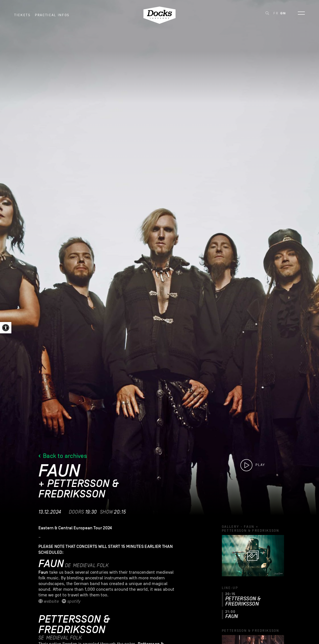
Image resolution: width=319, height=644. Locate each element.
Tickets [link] (22, 17)
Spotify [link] (71, 601)
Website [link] (49, 601)
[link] (6, 328)
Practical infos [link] (52, 17)
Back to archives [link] (63, 456)
